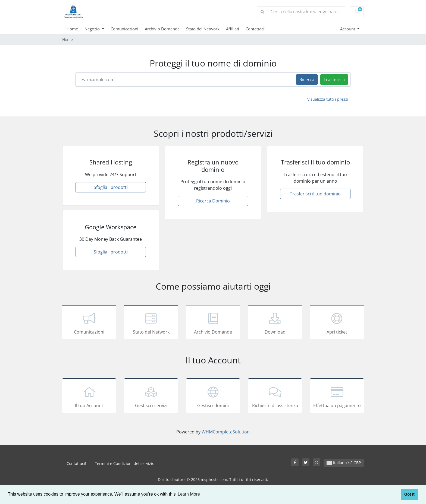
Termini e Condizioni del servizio (125, 463)
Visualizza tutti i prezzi (328, 99)
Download (275, 323)
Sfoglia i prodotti (111, 187)
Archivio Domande (162, 29)
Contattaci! (256, 29)
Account (348, 29)
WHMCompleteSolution (226, 432)
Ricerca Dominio (213, 201)
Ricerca (307, 80)
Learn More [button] (189, 494)
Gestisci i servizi (151, 397)
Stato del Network (203, 29)
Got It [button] (409, 494)
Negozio (93, 29)
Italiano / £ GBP (344, 463)
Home (72, 29)
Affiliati (233, 29)
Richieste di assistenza (275, 397)
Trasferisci (334, 80)
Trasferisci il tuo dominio (315, 194)
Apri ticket (337, 323)
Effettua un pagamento (337, 397)
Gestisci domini (213, 397)
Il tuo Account (89, 397)
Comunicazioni (124, 29)
